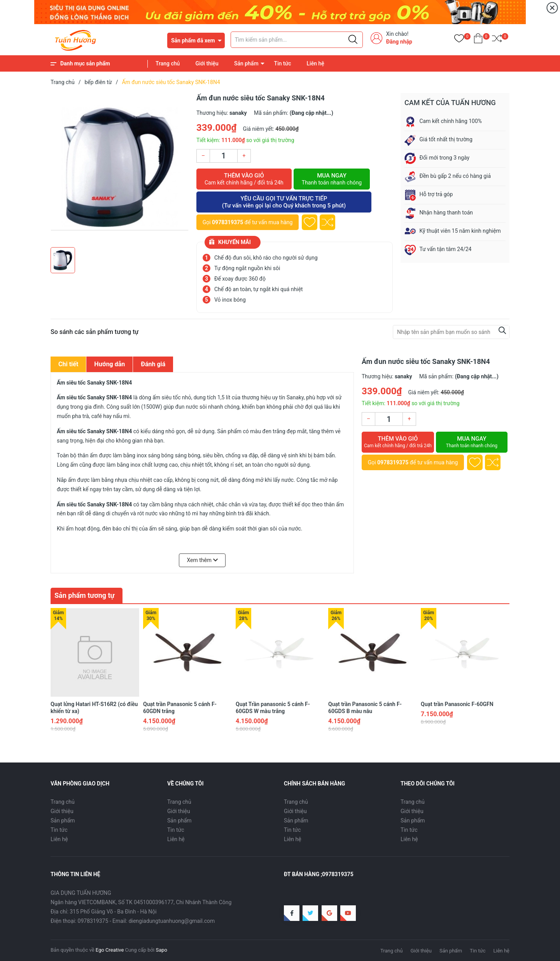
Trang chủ (168, 63)
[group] (120, 168)
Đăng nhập (399, 42)
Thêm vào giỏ (244, 179)
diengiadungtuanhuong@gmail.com (172, 921)
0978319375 (227, 222)
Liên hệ (316, 63)
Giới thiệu (207, 63)
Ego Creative (110, 950)
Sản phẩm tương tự (85, 595)
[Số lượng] (224, 156)
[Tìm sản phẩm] (297, 40)
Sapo (161, 950)
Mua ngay (332, 179)
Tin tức (283, 63)
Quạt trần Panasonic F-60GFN (457, 704)
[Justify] (353, 40)
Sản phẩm (246, 63)
